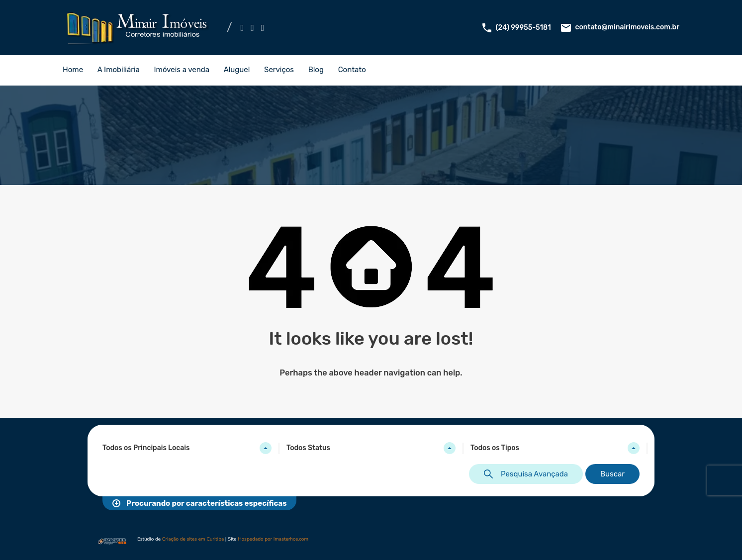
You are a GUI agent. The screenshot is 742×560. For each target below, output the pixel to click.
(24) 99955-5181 (523, 28)
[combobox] (187, 448)
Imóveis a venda (182, 70)
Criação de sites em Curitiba (193, 539)
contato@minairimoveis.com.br (627, 27)
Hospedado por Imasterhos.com (273, 539)
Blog (316, 70)
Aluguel (237, 70)
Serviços (279, 70)
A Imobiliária (119, 70)
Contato (352, 70)
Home (73, 70)
